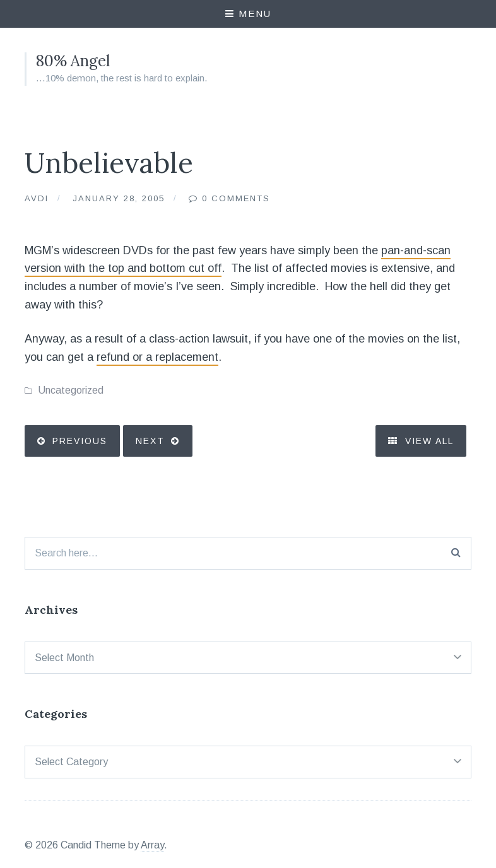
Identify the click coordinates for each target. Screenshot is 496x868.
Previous (80, 441)
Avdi (37, 198)
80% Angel (73, 61)
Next (150, 441)
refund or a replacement (157, 357)
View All (421, 441)
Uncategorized (71, 390)
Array (152, 845)
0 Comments (236, 198)
